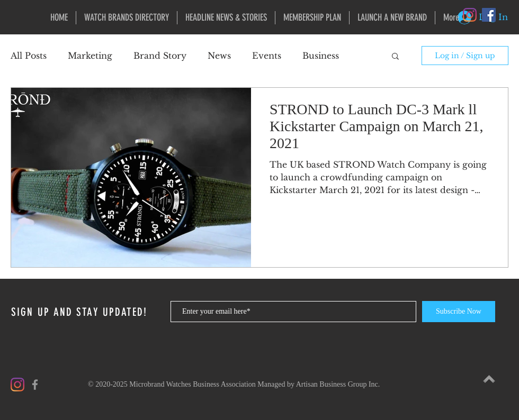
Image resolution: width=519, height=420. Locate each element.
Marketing (90, 56)
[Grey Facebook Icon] (35, 385)
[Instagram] (470, 15)
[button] (395, 57)
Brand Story (160, 56)
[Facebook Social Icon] (489, 15)
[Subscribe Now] (459, 312)
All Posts (29, 56)
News (219, 56)
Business (321, 56)
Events (267, 56)
